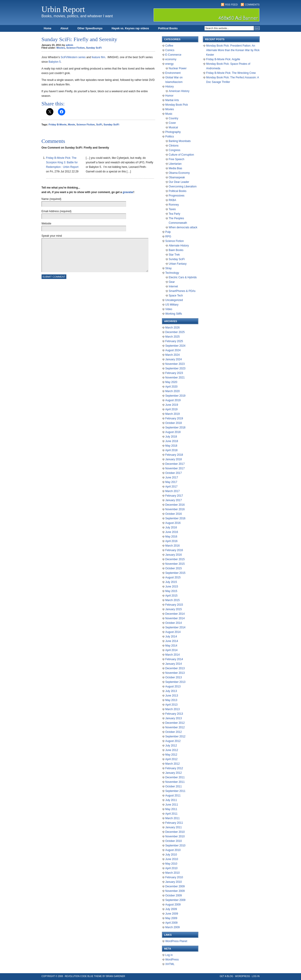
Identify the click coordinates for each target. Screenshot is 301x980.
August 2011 (173, 796)
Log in (169, 955)
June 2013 (172, 696)
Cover (172, 123)
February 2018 (174, 455)
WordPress (172, 960)
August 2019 (173, 400)
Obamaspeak (177, 177)
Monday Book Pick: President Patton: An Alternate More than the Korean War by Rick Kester (233, 50)
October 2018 (174, 423)
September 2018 (175, 428)
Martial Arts (172, 100)
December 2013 (175, 668)
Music (169, 114)
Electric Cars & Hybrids (183, 277)
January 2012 (174, 773)
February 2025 (174, 341)
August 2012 (173, 741)
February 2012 (174, 768)
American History (179, 91)
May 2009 (171, 918)
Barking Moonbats (180, 141)
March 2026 (173, 328)
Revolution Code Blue (79, 976)
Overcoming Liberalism (183, 187)
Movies (61, 48)
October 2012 (174, 732)
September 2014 (175, 627)
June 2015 (172, 587)
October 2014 (174, 623)
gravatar (128, 192)
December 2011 (175, 777)
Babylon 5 (55, 62)
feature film (98, 57)
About (64, 28)
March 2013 (173, 709)
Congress (175, 150)
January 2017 (174, 500)
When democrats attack (183, 227)
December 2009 (175, 886)
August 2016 (173, 523)
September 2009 (175, 900)
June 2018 (172, 441)
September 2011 (175, 791)
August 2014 (173, 632)
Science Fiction (76, 48)
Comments (252, 5)
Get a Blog (226, 976)
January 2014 (174, 664)
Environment (173, 73)
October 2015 (174, 568)
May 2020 (171, 382)
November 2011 (175, 782)
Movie (71, 124)
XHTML (170, 964)
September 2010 (175, 846)
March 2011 (173, 818)
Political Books (168, 28)
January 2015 (174, 609)
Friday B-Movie (58, 124)
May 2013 (171, 700)
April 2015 (172, 596)
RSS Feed (231, 5)
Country (174, 118)
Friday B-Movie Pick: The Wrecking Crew (231, 73)
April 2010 (172, 868)
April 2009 (172, 923)
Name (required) (51, 199)
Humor (169, 96)
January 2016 (174, 555)
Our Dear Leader (179, 182)
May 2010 (171, 864)
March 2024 (173, 355)
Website (46, 224)
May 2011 (171, 809)
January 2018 (174, 459)
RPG (168, 236)
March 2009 (173, 927)
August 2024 (173, 350)
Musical (173, 127)
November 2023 (175, 364)
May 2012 (171, 755)
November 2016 (175, 509)
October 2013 (174, 677)
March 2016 (173, 546)
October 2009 (174, 895)
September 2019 (175, 396)
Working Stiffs (174, 314)
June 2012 (172, 750)
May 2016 (171, 537)
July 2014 (171, 637)
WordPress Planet (176, 941)
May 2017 (171, 482)
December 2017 (175, 464)
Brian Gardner (116, 976)
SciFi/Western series (73, 57)
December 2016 (175, 505)
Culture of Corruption (181, 155)
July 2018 (171, 437)
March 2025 (173, 337)
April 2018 (172, 450)
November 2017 (175, 468)
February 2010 (174, 877)
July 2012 (171, 746)
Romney (174, 205)
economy (171, 59)
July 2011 (171, 800)
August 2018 (173, 432)
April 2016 (172, 541)
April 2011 (172, 814)
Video (169, 309)
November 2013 (175, 673)
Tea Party (175, 214)
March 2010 (173, 873)
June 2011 (172, 805)
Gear (172, 282)
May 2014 (171, 646)
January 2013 (174, 718)
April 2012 (172, 759)
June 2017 (172, 478)
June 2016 (172, 532)
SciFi (99, 124)
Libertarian (175, 164)
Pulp (168, 232)
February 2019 (174, 418)
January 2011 (174, 827)
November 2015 (175, 564)
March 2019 (173, 414)
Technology (172, 273)
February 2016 (174, 550)
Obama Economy (179, 173)
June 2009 (172, 914)
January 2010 (174, 882)
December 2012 (175, 723)
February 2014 (174, 659)
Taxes (172, 209)
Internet (173, 286)
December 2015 (175, 559)
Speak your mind (52, 236)
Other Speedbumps (90, 28)
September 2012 (175, 736)
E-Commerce (173, 55)
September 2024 (175, 346)
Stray (169, 268)
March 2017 (173, 491)
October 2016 (174, 514)
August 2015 (173, 577)
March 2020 (173, 391)
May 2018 (171, 446)
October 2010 (174, 841)
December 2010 (175, 832)
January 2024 (174, 359)
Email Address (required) (57, 211)
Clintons (174, 146)
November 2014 (175, 618)
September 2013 (175, 682)
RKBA (173, 200)
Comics (170, 50)
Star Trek (174, 255)
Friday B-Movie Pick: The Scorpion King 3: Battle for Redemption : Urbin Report (62, 162)
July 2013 (171, 691)
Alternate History (179, 246)
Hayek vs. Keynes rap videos (130, 28)
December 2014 (175, 614)
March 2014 (173, 655)
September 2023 (175, 368)
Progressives (177, 196)
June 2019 (172, 405)
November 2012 (175, 727)
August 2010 (173, 850)
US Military (172, 305)
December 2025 (175, 332)
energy (170, 64)
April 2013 (172, 705)
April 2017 (172, 487)
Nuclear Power (178, 68)
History (170, 87)
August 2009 (173, 905)
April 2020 (172, 387)
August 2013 (173, 686)
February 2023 (174, 373)
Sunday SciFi (94, 48)
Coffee (169, 46)
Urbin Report (63, 9)
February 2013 (174, 714)
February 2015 (174, 605)
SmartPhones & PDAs (182, 291)
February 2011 (174, 823)
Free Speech (177, 159)
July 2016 (171, 527)
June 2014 (172, 641)
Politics (170, 137)
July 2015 (171, 582)
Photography (173, 132)
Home (48, 28)
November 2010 (175, 836)
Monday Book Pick (177, 105)
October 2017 (174, 473)
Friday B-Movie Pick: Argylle (223, 59)
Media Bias (175, 168)
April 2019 (172, 409)
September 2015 (175, 573)
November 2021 (175, 378)
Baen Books (176, 250)
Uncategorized (174, 300)
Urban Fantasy (178, 264)
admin (70, 45)
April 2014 (172, 650)
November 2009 (175, 891)
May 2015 (171, 591)
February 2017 (174, 496)
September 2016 (175, 518)
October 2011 (174, 786)
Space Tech (176, 296)
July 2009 (171, 909)
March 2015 (173, 600)
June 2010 (172, 859)
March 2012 (173, 764)
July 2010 (171, 855)
